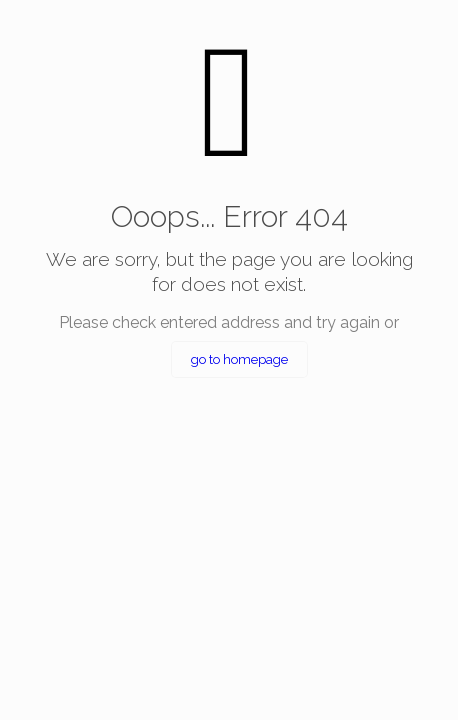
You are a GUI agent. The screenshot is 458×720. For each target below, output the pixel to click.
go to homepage (239, 359)
